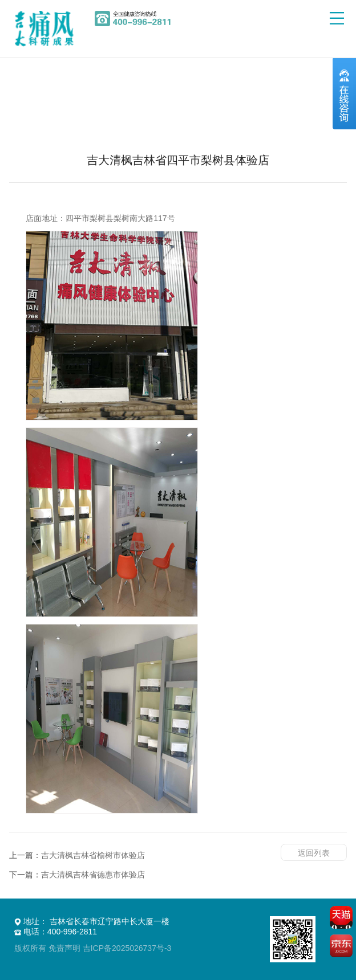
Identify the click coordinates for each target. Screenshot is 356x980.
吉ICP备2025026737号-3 (127, 948)
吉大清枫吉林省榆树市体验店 (93, 855)
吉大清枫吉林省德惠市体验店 (93, 875)
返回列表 (314, 853)
